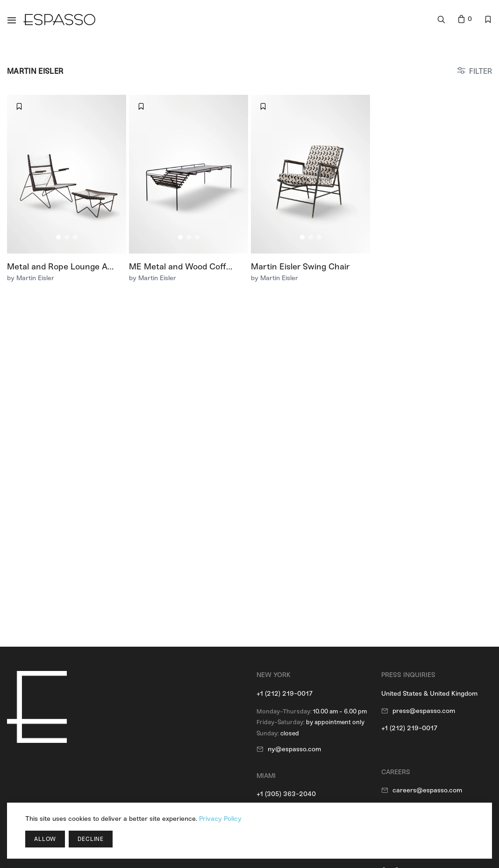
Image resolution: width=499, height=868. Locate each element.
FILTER (481, 71)
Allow (45, 839)
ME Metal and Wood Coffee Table (194, 267)
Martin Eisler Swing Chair (300, 267)
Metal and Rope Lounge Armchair (73, 267)
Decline (91, 839)
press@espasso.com (424, 711)
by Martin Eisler (31, 278)
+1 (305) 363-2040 (286, 794)
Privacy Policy (220, 819)
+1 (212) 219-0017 (285, 694)
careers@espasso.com (427, 790)
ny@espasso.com (294, 749)
